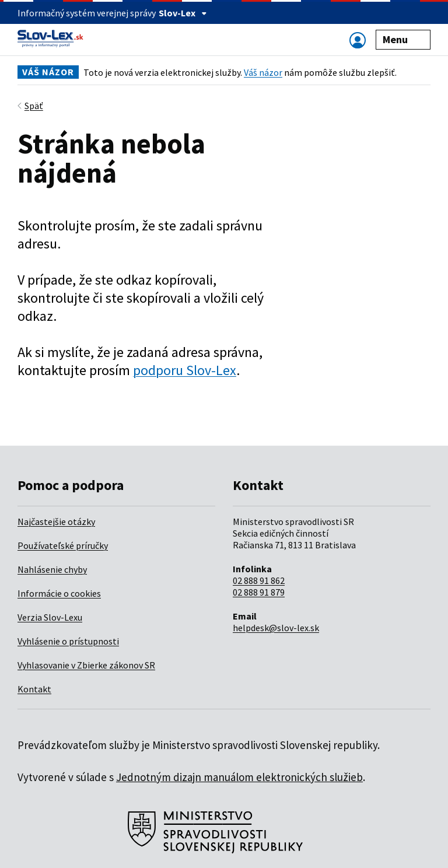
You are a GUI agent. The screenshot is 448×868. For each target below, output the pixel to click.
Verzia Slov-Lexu (50, 617)
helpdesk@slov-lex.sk (276, 628)
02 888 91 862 (259, 580)
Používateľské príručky (63, 545)
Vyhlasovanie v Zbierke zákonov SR (86, 665)
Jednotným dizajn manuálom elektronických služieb (239, 777)
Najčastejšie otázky (56, 521)
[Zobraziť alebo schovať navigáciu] (358, 40)
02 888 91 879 (259, 592)
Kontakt (34, 689)
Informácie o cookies (59, 593)
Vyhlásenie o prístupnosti (68, 641)
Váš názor (263, 72)
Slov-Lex (183, 13)
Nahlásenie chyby (52, 569)
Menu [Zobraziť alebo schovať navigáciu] (403, 39)
